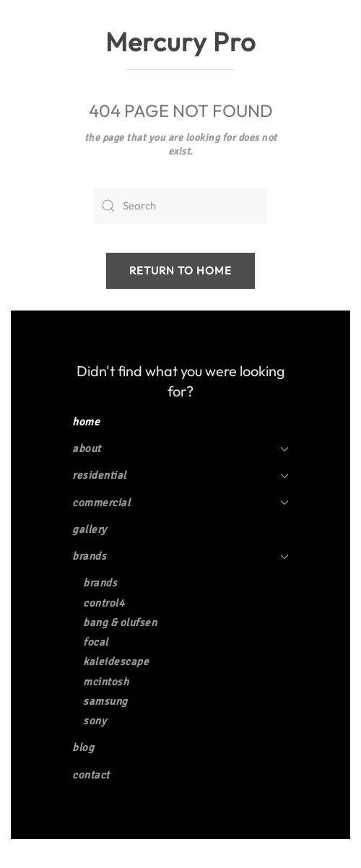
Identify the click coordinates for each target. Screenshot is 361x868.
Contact (91, 775)
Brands (180, 556)
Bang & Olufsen (120, 622)
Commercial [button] (180, 503)
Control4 (104, 603)
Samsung (105, 701)
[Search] (180, 206)
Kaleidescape (116, 661)
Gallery (90, 529)
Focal (96, 642)
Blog (83, 747)
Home (86, 422)
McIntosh (106, 682)
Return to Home (180, 270)
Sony (95, 721)
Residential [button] (180, 475)
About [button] (180, 448)
